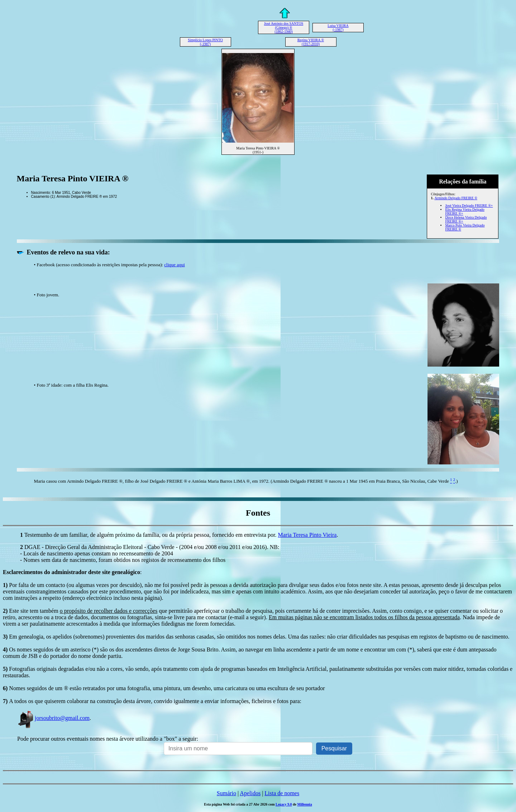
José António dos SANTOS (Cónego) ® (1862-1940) (284, 27)
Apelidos (250, 793)
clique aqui (174, 265)
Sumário (226, 793)
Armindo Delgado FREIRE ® (456, 198)
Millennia (305, 804)
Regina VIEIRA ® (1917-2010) (311, 42)
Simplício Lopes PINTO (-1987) (205, 42)
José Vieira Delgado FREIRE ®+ (469, 206)
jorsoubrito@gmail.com (53, 718)
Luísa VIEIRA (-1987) (338, 28)
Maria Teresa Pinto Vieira (307, 535)
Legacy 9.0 (284, 804)
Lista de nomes (282, 793)
